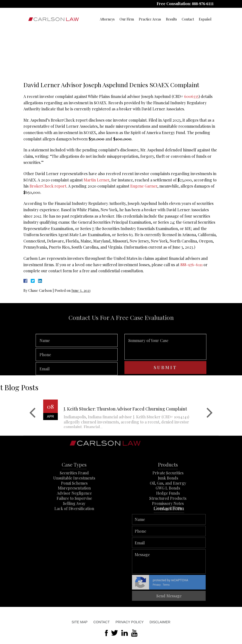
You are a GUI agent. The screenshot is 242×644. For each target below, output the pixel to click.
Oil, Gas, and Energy (168, 504)
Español (205, 19)
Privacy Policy (129, 622)
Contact (188, 19)
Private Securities (168, 494)
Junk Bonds (168, 499)
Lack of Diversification (74, 530)
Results (171, 19)
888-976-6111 (203, 4)
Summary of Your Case (165, 364)
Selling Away (74, 525)
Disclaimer (160, 622)
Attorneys (107, 19)
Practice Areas (150, 19)
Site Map (80, 622)
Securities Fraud (74, 494)
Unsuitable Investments (74, 499)
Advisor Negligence (74, 514)
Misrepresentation (74, 510)
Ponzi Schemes (74, 504)
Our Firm (127, 19)
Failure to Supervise (74, 520)
